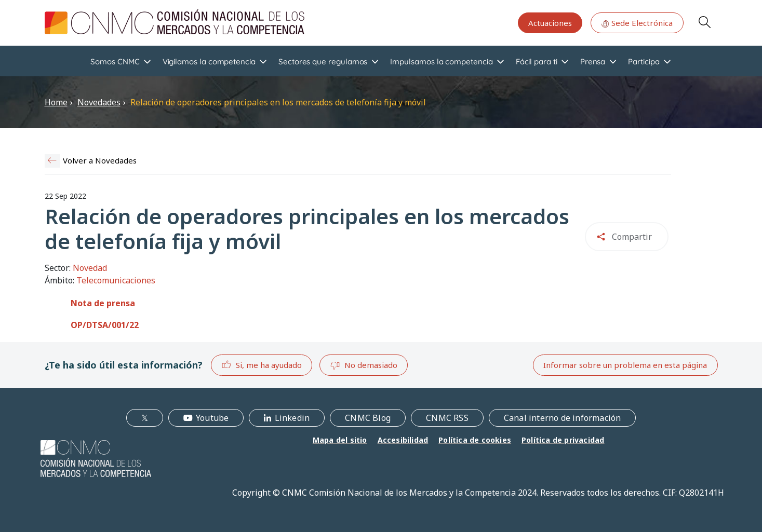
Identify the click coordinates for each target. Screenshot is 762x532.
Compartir (632, 237)
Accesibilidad (403, 440)
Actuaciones (550, 23)
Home (56, 102)
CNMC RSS (447, 418)
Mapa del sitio (340, 440)
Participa (644, 62)
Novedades (99, 102)
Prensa (593, 62)
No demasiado (364, 365)
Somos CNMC (115, 62)
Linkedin (292, 418)
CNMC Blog (368, 418)
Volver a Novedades (100, 160)
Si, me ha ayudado (262, 365)
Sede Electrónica (637, 23)
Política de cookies (475, 440)
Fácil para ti (537, 62)
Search (704, 22)
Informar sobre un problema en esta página (625, 365)
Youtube (212, 418)
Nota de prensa (103, 303)
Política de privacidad (563, 440)
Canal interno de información (563, 418)
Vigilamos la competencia (209, 62)
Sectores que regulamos (323, 62)
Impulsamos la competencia (441, 62)
